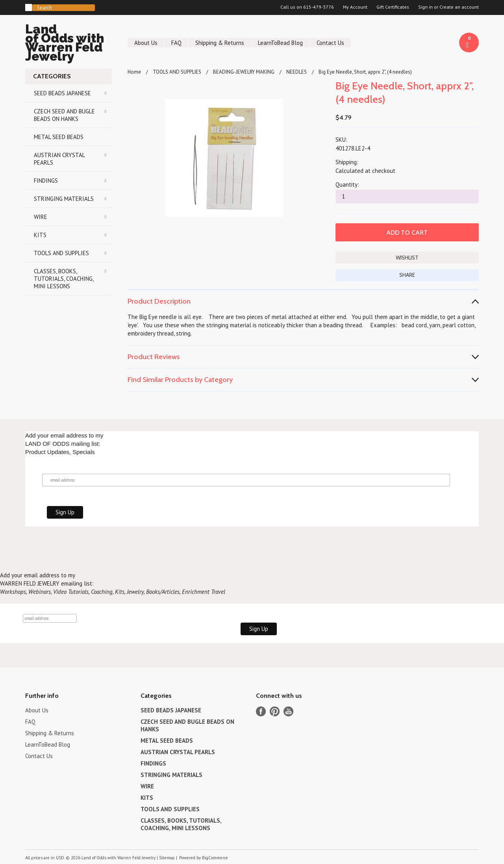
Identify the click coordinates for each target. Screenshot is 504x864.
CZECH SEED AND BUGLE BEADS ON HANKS (64, 115)
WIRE (41, 217)
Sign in (425, 7)
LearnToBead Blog (280, 43)
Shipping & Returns (220, 43)
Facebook (261, 711)
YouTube (288, 711)
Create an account (459, 7)
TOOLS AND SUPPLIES (61, 253)
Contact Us (330, 43)
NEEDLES (296, 72)
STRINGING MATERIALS (64, 199)
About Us (146, 43)
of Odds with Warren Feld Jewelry (69, 44)
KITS (40, 235)
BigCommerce (215, 858)
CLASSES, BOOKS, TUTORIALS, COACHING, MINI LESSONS (64, 279)
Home (134, 72)
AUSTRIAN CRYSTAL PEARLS (59, 159)
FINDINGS (46, 181)
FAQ (176, 43)
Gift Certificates (393, 7)
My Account (355, 7)
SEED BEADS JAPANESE (62, 93)
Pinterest (275, 711)
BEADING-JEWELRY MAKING (244, 72)
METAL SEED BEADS (59, 137)
